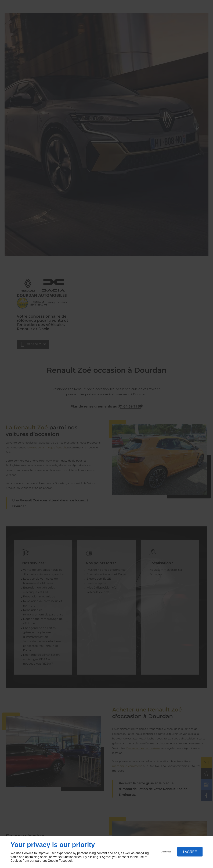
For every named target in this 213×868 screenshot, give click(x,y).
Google (53, 861)
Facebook (66, 861)
